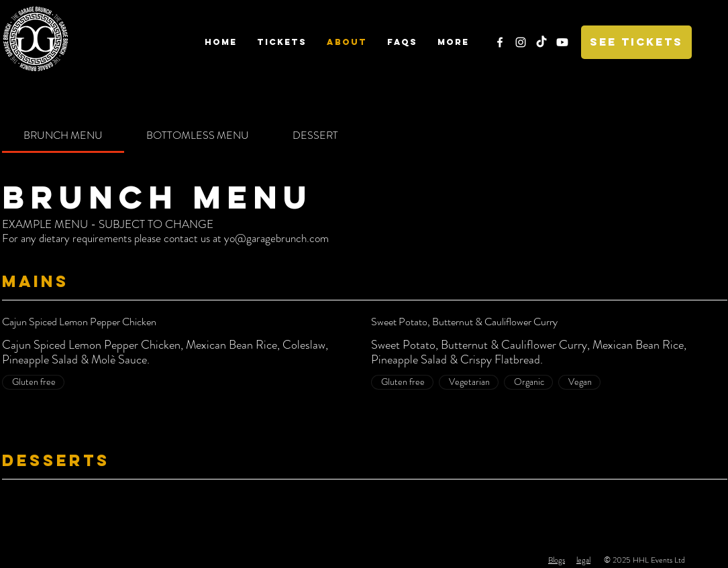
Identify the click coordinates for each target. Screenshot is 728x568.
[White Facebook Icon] (500, 42)
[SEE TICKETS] (636, 42)
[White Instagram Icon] (521, 42)
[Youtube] (562, 42)
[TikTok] (541, 42)
